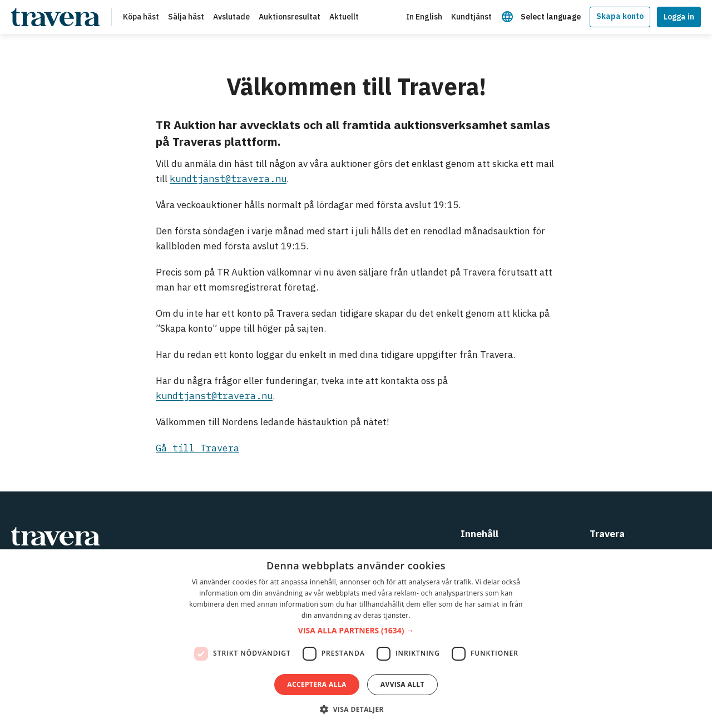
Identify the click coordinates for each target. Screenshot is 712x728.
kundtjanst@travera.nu (228, 179)
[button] (356, 631)
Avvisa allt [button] (402, 684)
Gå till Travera (197, 448)
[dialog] (356, 639)
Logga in (679, 17)
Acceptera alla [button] (317, 684)
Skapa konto (620, 16)
